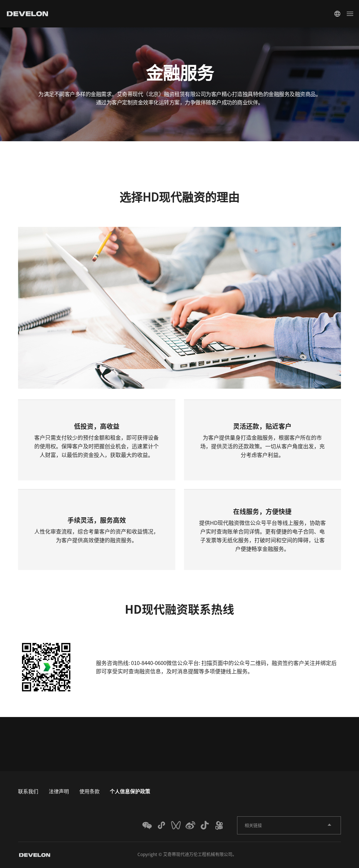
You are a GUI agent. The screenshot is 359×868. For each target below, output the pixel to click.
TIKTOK (207, 825)
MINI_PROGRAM (163, 825)
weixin (178, 825)
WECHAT (149, 825)
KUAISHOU (221, 825)
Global (337, 14)
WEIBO (192, 825)
